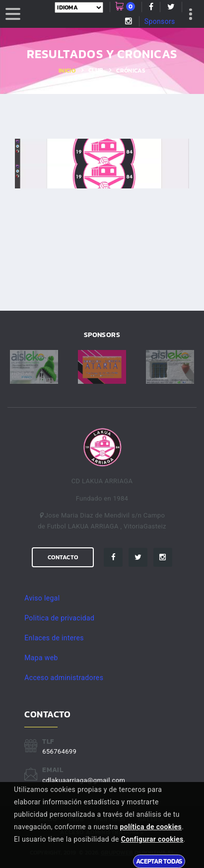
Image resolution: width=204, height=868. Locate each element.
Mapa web (41, 658)
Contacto (63, 557)
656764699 (59, 751)
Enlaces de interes (54, 638)
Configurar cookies (152, 839)
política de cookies (151, 827)
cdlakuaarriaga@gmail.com (84, 780)
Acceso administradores (64, 678)
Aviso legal (42, 598)
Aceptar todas (159, 861)
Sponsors (160, 21)
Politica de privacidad (59, 618)
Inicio (67, 71)
